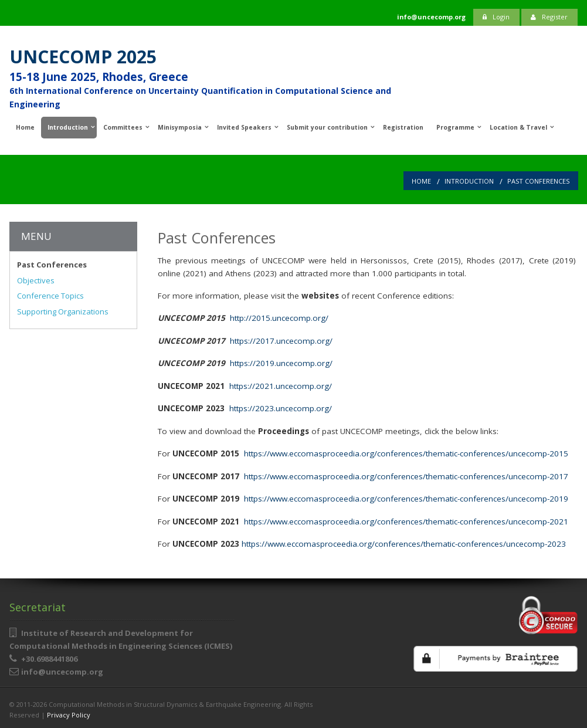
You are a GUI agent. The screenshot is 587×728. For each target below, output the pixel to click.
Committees (123, 127)
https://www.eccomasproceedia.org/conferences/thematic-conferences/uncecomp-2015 (405, 453)
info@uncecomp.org (62, 672)
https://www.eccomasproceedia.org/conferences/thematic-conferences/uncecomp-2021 (406, 522)
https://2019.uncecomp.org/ (281, 363)
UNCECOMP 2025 (83, 57)
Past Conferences (538, 181)
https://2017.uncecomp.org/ (281, 341)
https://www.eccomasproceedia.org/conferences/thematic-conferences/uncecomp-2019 (406, 499)
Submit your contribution (327, 127)
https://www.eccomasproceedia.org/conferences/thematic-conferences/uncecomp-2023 (404, 544)
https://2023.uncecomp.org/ (281, 408)
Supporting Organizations (63, 311)
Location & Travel (518, 127)
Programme (455, 127)
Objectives (36, 280)
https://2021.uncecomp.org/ (281, 386)
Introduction (68, 127)
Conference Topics (50, 296)
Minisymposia (180, 127)
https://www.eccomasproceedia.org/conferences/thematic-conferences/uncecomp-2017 (406, 476)
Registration (403, 127)
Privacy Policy (69, 715)
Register (549, 17)
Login (496, 17)
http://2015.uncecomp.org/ (279, 318)
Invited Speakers (244, 127)
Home (25, 127)
